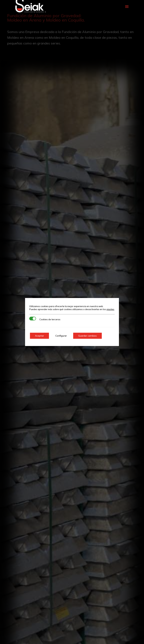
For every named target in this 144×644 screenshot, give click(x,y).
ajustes (110, 309)
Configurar (61, 336)
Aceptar (39, 336)
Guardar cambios (87, 336)
